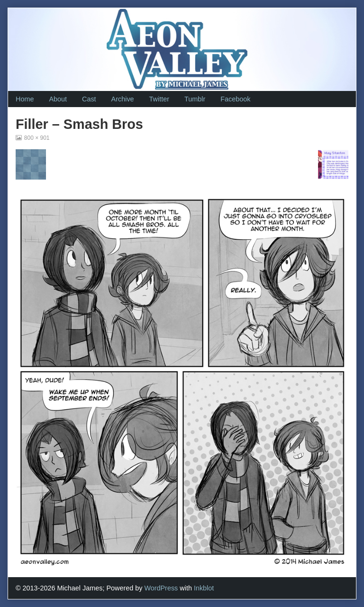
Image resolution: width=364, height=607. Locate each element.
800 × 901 (37, 138)
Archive (123, 99)
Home (25, 99)
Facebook (235, 99)
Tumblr (195, 99)
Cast (89, 99)
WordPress (161, 588)
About (58, 99)
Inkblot (204, 588)
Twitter (159, 99)
